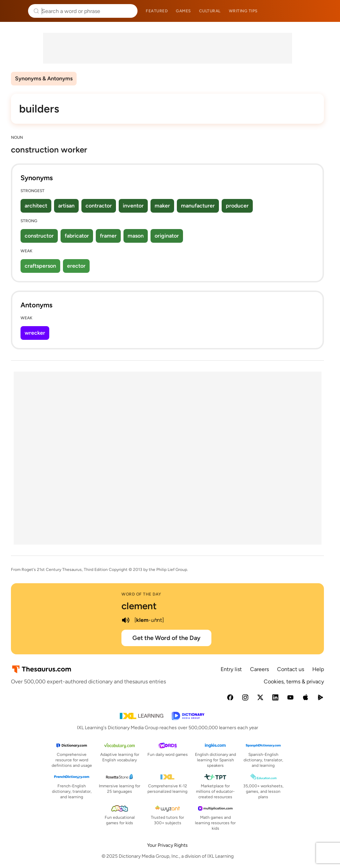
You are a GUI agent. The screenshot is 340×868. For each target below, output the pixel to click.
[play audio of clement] (126, 620)
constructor (39, 236)
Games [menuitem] (183, 11)
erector (76, 266)
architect (36, 206)
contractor (99, 206)
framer (108, 236)
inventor (133, 206)
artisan (66, 206)
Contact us (291, 669)
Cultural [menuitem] (210, 11)
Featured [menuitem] (157, 11)
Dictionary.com (325, 11)
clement (139, 606)
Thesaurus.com (15, 11)
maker (162, 206)
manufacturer (198, 206)
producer (237, 206)
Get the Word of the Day (166, 638)
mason (136, 236)
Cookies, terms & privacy (294, 682)
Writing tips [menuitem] (243, 11)
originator (167, 236)
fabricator (77, 236)
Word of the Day (141, 594)
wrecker (35, 333)
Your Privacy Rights (167, 845)
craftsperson (40, 266)
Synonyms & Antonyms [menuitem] (44, 78)
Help (318, 669)
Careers (259, 669)
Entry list (231, 669)
